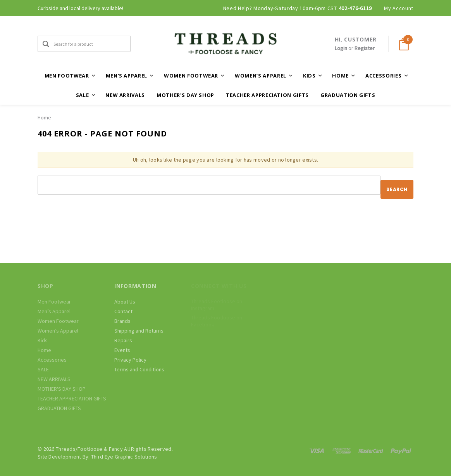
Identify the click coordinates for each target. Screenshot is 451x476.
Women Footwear (58, 321)
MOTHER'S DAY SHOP (185, 95)
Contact (123, 311)
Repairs (123, 340)
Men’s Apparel (54, 311)
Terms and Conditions (139, 369)
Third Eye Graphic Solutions (124, 457)
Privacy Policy (130, 360)
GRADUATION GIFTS (348, 95)
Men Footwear (54, 302)
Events (122, 350)
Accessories (52, 360)
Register (365, 48)
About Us (125, 302)
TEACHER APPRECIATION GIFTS (267, 95)
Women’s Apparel (58, 331)
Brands (122, 321)
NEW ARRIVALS (125, 95)
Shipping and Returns (139, 331)
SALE (43, 369)
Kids (43, 340)
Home (44, 117)
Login (341, 48)
